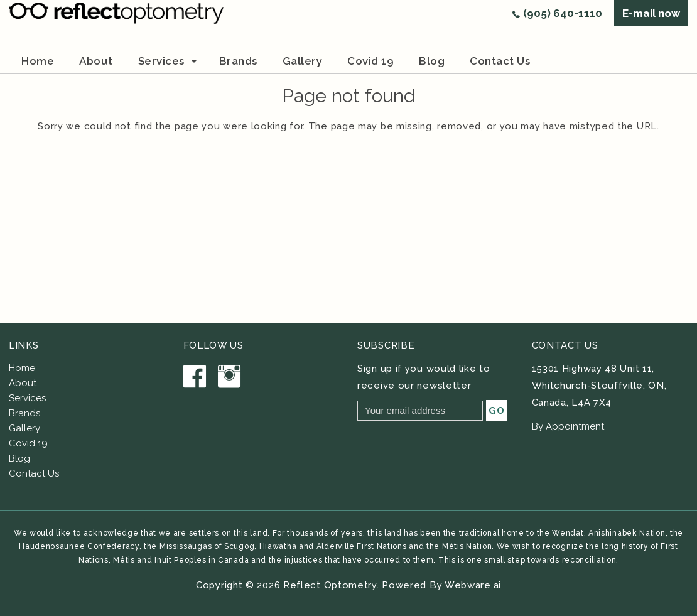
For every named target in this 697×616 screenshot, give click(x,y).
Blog (432, 61)
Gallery (303, 61)
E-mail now (651, 13)
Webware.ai (473, 585)
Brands (24, 413)
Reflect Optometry (330, 585)
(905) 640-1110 (563, 13)
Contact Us (34, 473)
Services (161, 61)
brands (238, 61)
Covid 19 (370, 61)
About (23, 383)
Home (38, 61)
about (96, 61)
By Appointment (568, 426)
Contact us (500, 61)
